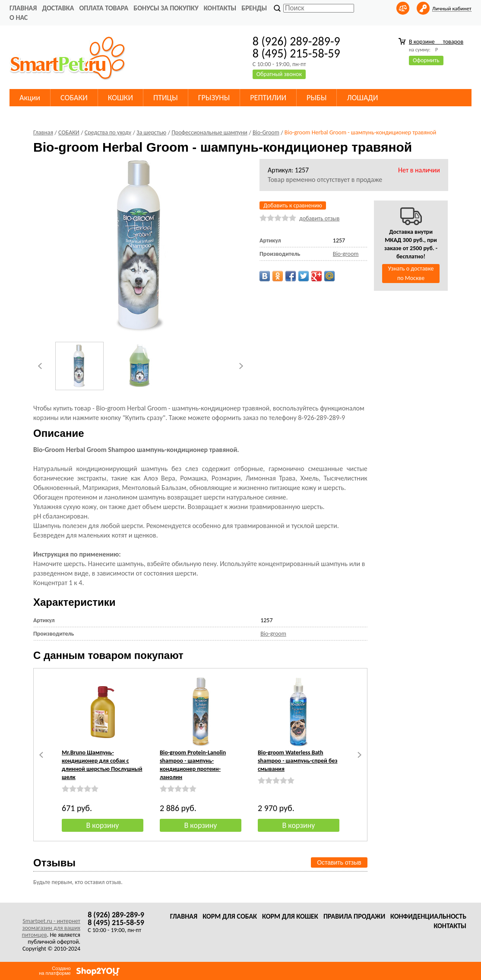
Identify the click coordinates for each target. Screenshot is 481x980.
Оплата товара (104, 8)
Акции (30, 98)
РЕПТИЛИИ (268, 98)
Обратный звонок (279, 74)
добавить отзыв (319, 218)
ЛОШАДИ (362, 98)
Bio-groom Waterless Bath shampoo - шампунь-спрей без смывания (297, 761)
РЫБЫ (316, 98)
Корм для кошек (290, 916)
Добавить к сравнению (293, 205)
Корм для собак (230, 916)
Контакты (220, 8)
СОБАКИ (74, 98)
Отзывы (54, 863)
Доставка (58, 8)
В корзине (436, 42)
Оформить (426, 60)
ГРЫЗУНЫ (214, 98)
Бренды (254, 8)
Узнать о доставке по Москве (411, 273)
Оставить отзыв (339, 862)
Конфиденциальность (428, 916)
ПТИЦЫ (166, 98)
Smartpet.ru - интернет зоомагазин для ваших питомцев (51, 928)
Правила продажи (354, 916)
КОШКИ (120, 98)
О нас (19, 17)
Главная (23, 8)
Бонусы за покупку (166, 8)
